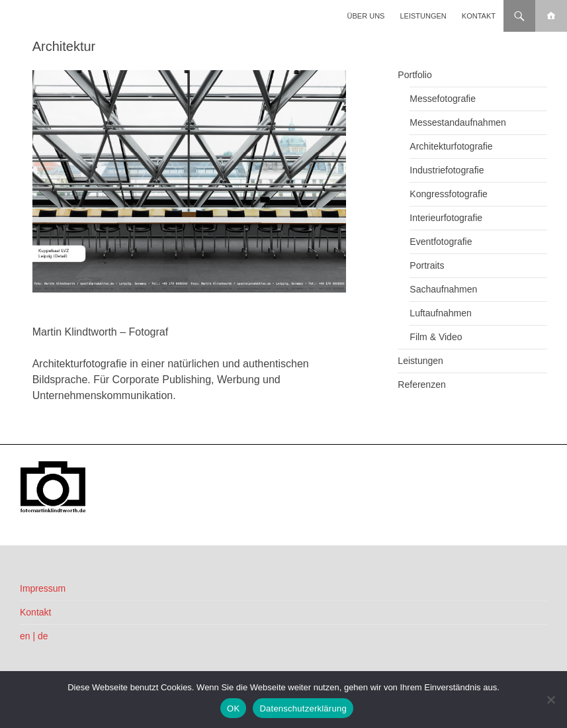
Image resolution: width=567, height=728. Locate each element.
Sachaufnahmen (443, 289)
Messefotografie (443, 99)
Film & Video (436, 337)
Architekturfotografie (451, 146)
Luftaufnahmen (440, 313)
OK (233, 708)
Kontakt (479, 16)
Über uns (366, 16)
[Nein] (550, 700)
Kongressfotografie (449, 194)
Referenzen (421, 385)
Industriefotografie (447, 170)
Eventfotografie (441, 242)
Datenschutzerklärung (303, 708)
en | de (34, 636)
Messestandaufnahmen (458, 122)
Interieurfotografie (446, 218)
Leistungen (423, 16)
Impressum (43, 588)
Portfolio (414, 75)
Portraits (427, 265)
